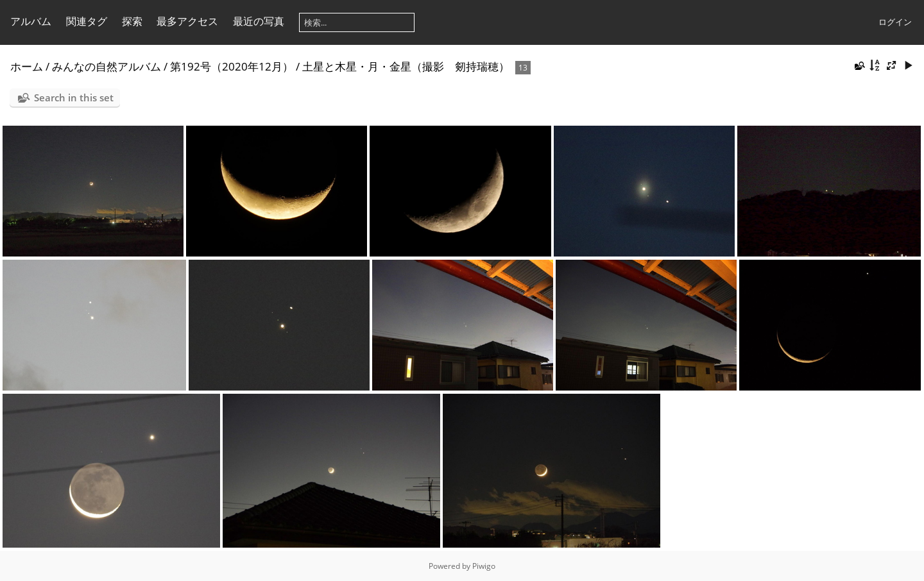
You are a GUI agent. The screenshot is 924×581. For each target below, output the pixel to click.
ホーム (27, 66)
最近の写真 (259, 21)
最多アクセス (187, 21)
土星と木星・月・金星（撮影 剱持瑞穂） (406, 66)
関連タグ (87, 21)
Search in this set (74, 97)
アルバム (31, 21)
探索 (132, 21)
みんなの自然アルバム (107, 66)
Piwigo (484, 566)
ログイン (895, 22)
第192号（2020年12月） (232, 66)
